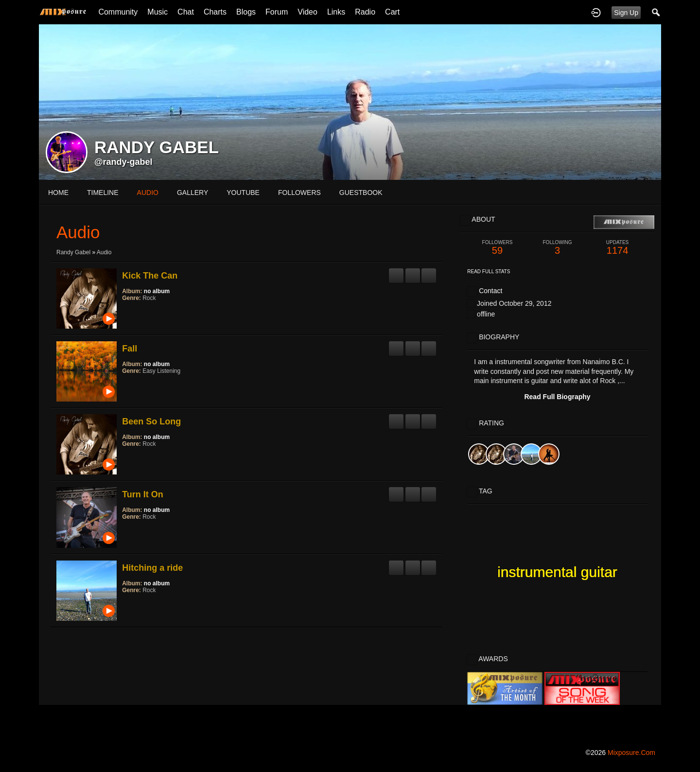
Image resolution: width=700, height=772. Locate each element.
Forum (277, 12)
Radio (365, 12)
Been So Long (151, 421)
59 (497, 248)
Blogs (246, 12)
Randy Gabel (73, 252)
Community (118, 12)
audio (148, 193)
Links (336, 12)
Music (157, 12)
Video (307, 12)
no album (157, 291)
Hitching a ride (152, 568)
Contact (490, 291)
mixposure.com (631, 753)
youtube (243, 193)
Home (58, 193)
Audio (104, 252)
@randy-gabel (123, 162)
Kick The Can (150, 276)
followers (299, 193)
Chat (186, 12)
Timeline (103, 193)
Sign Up (626, 13)
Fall (130, 349)
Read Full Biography (557, 397)
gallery (192, 193)
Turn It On (143, 494)
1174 (617, 248)
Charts (215, 12)
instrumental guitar (557, 572)
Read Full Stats (489, 272)
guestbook (361, 193)
